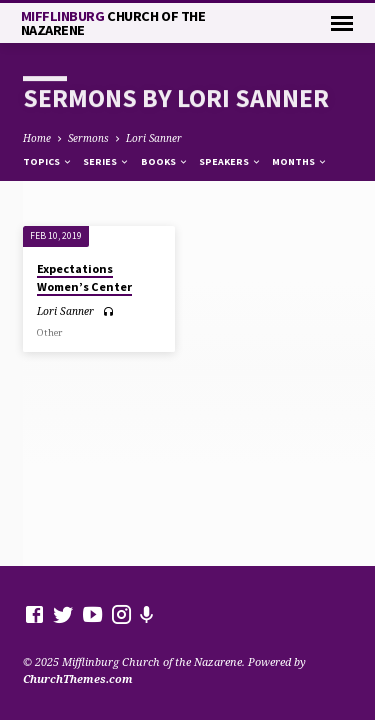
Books (165, 161)
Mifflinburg (113, 23)
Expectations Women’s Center (84, 277)
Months (300, 161)
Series (106, 161)
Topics (48, 161)
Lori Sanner (154, 138)
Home (37, 138)
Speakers (230, 161)
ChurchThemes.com (78, 678)
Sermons (88, 138)
